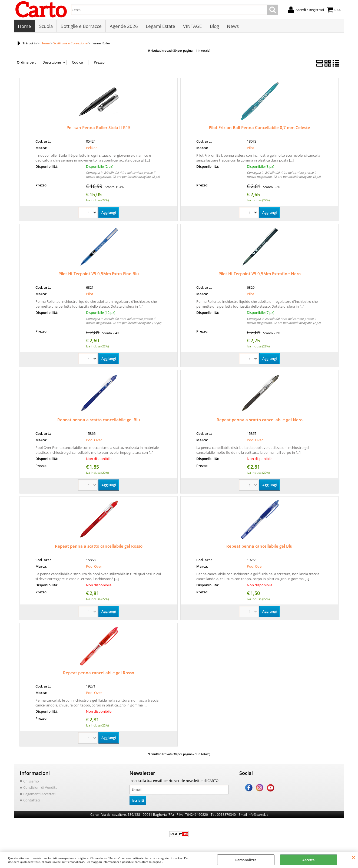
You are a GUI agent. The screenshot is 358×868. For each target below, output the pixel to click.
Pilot (251, 149)
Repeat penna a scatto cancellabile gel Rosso (99, 548)
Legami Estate (160, 27)
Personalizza (246, 860)
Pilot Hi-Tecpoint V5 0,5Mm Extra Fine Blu (99, 275)
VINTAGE (192, 27)
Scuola (46, 27)
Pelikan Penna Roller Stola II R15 (99, 129)
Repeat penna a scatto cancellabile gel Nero (260, 421)
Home (24, 27)
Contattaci (32, 802)
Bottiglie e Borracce (81, 27)
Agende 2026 (123, 27)
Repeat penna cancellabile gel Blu (259, 548)
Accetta (309, 860)
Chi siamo (31, 782)
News (232, 27)
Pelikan (92, 149)
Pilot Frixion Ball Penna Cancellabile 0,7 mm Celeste (259, 129)
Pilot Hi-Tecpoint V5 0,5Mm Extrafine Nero (260, 275)
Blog (214, 27)
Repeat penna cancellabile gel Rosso (99, 674)
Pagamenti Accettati (39, 795)
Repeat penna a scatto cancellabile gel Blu (99, 421)
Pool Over (94, 441)
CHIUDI (354, 857)
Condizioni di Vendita (40, 789)
